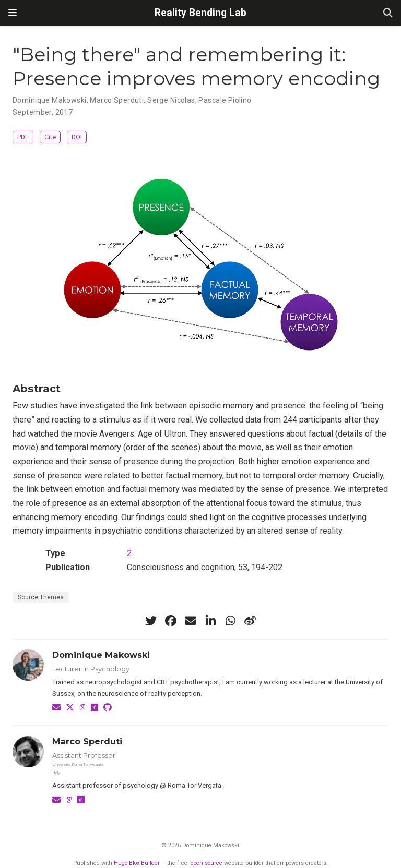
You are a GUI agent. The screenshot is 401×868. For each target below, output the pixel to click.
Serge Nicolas (171, 100)
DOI (77, 137)
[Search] (388, 13)
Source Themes (41, 597)
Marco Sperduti (117, 100)
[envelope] (191, 621)
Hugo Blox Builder (137, 863)
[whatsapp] (230, 621)
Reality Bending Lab (200, 13)
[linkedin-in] (210, 621)
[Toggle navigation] (13, 13)
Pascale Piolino (225, 100)
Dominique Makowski (50, 100)
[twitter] (151, 621)
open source (207, 863)
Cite (50, 137)
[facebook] (171, 621)
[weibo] (250, 621)
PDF (23, 137)
